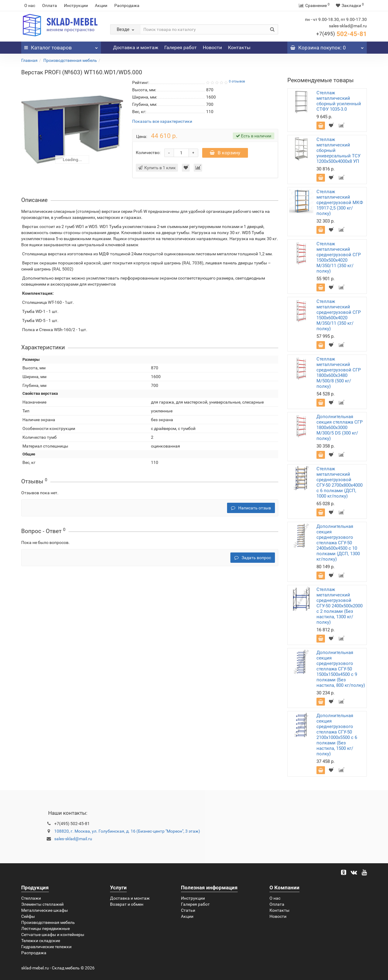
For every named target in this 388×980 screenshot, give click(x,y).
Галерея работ (181, 47)
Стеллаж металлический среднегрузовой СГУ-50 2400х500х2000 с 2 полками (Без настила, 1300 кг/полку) (339, 606)
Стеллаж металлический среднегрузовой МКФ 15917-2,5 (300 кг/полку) (340, 203)
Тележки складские (41, 941)
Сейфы (28, 916)
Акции (101, 5)
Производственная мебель (70, 60)
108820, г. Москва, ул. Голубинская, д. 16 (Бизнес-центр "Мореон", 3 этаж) (127, 831)
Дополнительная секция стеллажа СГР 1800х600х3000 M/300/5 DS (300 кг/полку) (339, 428)
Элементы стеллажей (42, 904)
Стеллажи (31, 898)
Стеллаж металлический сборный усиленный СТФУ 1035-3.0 (339, 101)
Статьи (188, 910)
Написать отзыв (251, 508)
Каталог (61, 46)
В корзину (225, 153)
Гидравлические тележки (46, 947)
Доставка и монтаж (136, 47)
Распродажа (127, 5)
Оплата (50, 5)
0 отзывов (237, 81)
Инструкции (76, 5)
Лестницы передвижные (45, 928)
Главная (29, 60)
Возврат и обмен (127, 904)
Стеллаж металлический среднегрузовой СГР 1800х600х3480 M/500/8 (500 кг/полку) (339, 373)
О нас (30, 5)
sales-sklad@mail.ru (73, 839)
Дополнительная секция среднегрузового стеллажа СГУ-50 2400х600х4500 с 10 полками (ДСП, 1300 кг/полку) (338, 543)
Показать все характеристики (162, 121)
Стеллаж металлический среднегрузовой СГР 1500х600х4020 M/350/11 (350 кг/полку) (339, 315)
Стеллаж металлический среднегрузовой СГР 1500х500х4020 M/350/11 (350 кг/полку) (339, 257)
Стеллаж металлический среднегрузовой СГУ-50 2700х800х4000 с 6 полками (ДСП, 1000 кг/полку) (339, 482)
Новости (212, 47)
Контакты (239, 47)
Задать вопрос (253, 558)
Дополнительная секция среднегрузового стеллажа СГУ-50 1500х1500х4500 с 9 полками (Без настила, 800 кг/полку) (341, 669)
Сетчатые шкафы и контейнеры (53, 935)
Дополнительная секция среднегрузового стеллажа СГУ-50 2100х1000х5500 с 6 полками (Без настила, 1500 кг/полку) (337, 735)
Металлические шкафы (45, 910)
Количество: (148, 153)
